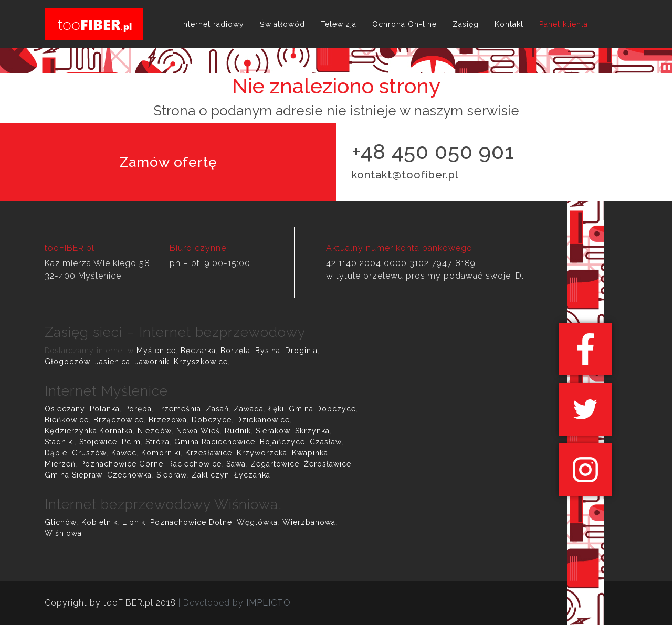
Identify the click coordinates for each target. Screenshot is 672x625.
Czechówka (129, 475)
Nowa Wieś (198, 431)
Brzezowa (168, 420)
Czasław (326, 442)
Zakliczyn (211, 475)
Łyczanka (252, 475)
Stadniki (60, 442)
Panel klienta (564, 24)
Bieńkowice (67, 420)
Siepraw (172, 475)
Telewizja (339, 24)
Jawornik (152, 362)
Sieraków (273, 431)
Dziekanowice (263, 420)
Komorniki (161, 453)
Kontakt (509, 24)
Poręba (138, 409)
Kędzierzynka (71, 431)
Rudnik (238, 431)
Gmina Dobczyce (322, 409)
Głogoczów (67, 362)
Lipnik (134, 522)
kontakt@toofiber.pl (405, 175)
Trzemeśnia (179, 409)
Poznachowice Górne (122, 464)
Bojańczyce (282, 442)
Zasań (217, 409)
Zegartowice (275, 464)
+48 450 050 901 (433, 151)
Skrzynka (312, 431)
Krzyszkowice (201, 362)
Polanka (105, 409)
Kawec (124, 453)
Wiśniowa (63, 533)
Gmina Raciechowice (215, 442)
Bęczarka (198, 351)
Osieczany (65, 409)
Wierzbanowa (309, 522)
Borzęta (235, 351)
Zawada (249, 409)
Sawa (236, 464)
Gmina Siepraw (73, 475)
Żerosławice (328, 464)
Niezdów (155, 431)
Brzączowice (119, 420)
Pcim (131, 442)
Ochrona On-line (405, 24)
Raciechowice (195, 464)
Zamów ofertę (168, 162)
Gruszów (89, 453)
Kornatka (116, 431)
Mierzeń (60, 464)
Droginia (301, 351)
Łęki (276, 409)
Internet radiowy (213, 24)
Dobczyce (212, 420)
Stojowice (98, 442)
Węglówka (257, 522)
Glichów (61, 522)
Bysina (268, 351)
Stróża (157, 442)
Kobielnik (99, 522)
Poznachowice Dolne (191, 522)
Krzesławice (209, 453)
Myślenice (156, 351)
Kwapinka (310, 453)
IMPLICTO (269, 603)
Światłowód (282, 24)
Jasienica (113, 362)
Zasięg (466, 24)
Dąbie (56, 453)
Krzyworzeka (262, 453)
